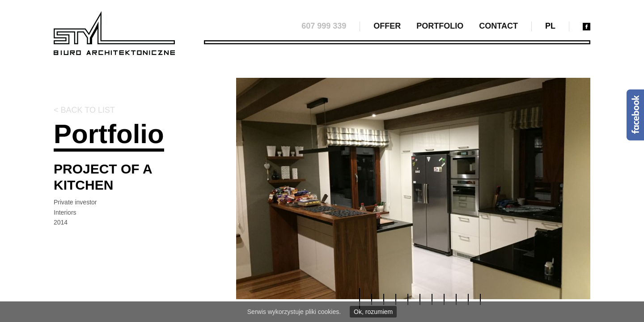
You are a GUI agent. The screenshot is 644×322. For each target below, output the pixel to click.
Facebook (635, 115)
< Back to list (84, 110)
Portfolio (440, 26)
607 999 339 (324, 26)
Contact (498, 26)
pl (550, 26)
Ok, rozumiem (373, 312)
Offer (387, 26)
